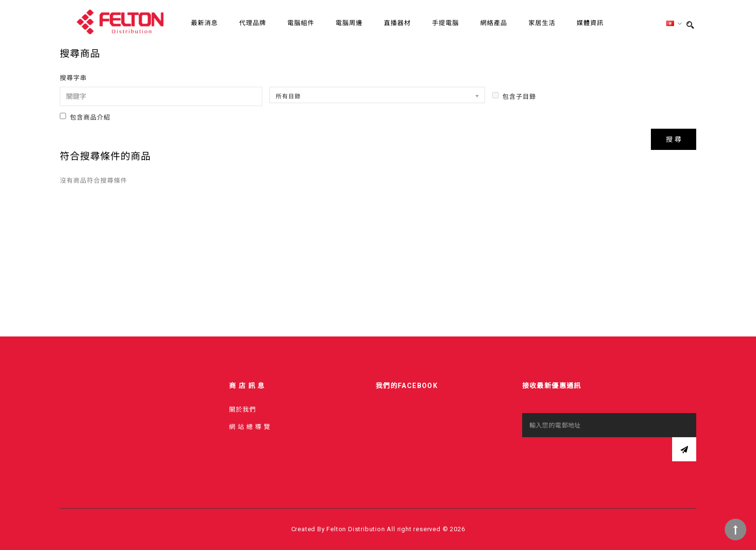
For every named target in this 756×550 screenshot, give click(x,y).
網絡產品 (494, 23)
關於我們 (243, 409)
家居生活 (542, 23)
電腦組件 (301, 23)
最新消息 (204, 23)
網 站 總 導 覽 (250, 427)
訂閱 (684, 449)
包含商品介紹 (85, 117)
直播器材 (397, 23)
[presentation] (595, 456)
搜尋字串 (73, 78)
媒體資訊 (590, 23)
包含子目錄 (514, 96)
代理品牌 (253, 23)
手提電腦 (445, 23)
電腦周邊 (349, 23)
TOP (736, 530)
